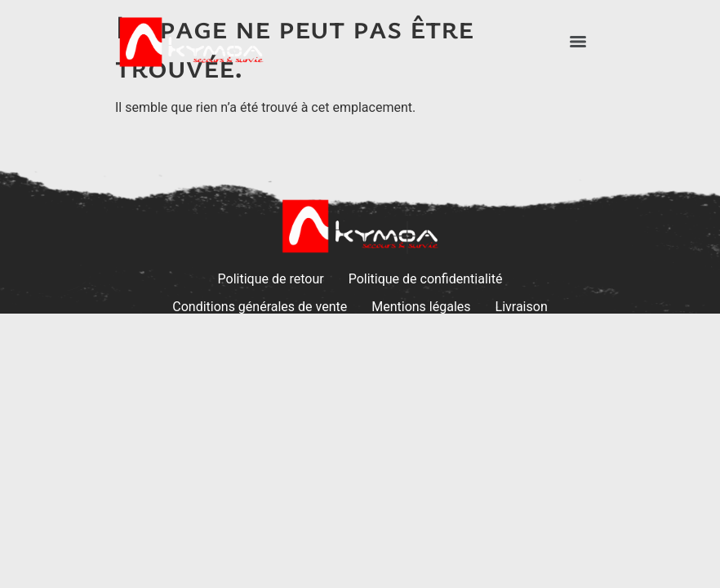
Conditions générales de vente (260, 307)
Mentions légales (421, 307)
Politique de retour (271, 279)
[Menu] (578, 42)
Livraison (522, 307)
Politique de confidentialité (426, 279)
